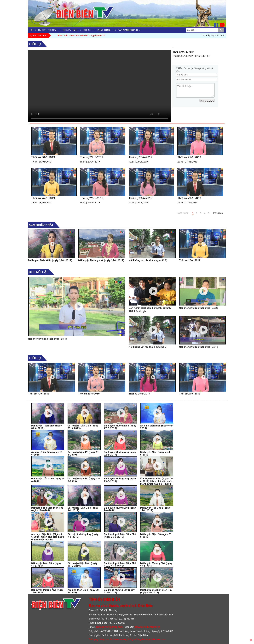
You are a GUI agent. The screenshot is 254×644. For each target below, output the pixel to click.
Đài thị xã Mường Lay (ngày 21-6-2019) (119, 591)
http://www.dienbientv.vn (147, 627)
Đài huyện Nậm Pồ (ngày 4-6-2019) (156, 453)
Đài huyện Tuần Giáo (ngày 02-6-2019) (46, 427)
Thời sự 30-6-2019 (43, 157)
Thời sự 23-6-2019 (189, 198)
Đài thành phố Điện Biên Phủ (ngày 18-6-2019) (47, 509)
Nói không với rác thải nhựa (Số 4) (47, 339)
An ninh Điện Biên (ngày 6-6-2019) (157, 427)
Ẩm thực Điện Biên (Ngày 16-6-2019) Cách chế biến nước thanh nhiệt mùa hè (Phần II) (157, 481)
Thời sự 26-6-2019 (43, 198)
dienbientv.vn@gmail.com (109, 627)
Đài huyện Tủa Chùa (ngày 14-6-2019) (155, 509)
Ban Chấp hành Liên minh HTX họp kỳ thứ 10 (81, 36)
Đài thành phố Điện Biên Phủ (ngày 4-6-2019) (156, 591)
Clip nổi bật (38, 272)
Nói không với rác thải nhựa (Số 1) (198, 347)
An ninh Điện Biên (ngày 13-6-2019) (47, 453)
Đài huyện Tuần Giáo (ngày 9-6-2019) (83, 509)
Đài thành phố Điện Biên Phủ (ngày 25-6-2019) (120, 536)
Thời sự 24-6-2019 (140, 198)
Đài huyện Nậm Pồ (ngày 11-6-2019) (84, 453)
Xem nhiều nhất (41, 225)
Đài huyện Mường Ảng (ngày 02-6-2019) (120, 453)
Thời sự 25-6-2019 (92, 198)
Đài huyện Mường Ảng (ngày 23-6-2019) (120, 480)
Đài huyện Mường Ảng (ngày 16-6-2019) (47, 591)
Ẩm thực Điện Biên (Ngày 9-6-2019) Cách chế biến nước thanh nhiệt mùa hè (48, 537)
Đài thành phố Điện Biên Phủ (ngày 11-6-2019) (120, 565)
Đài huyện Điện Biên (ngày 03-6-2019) (82, 565)
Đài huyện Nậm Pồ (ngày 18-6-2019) (84, 480)
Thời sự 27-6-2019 (189, 157)
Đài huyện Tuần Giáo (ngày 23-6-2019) (50, 260)
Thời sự (35, 44)
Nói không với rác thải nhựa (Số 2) (148, 260)
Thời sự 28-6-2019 (140, 157)
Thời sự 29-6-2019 (92, 157)
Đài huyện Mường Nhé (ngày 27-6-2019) (101, 260)
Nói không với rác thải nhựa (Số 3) (198, 308)
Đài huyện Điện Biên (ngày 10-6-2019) (46, 565)
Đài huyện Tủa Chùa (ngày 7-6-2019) (48, 480)
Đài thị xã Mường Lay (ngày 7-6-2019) (83, 536)
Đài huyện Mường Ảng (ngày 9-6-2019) (120, 509)
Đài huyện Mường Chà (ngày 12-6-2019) (156, 565)
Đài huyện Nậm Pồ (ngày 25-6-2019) (156, 536)
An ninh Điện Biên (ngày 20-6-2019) (84, 591)
